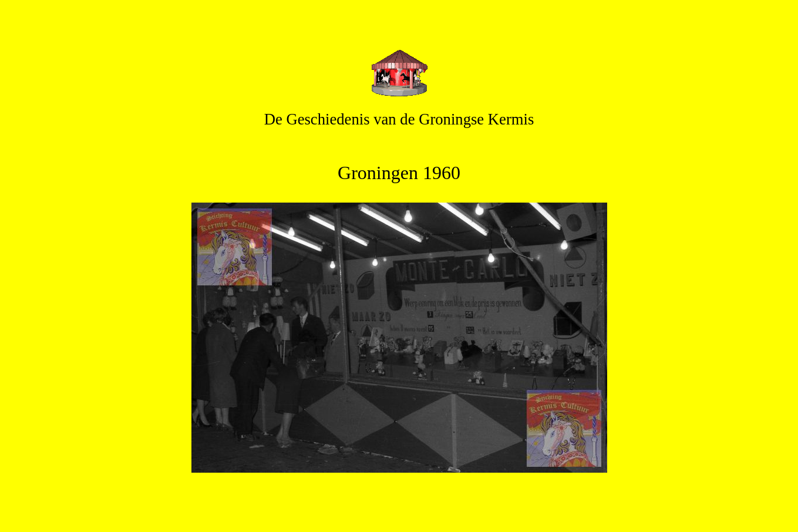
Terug (399, 502)
